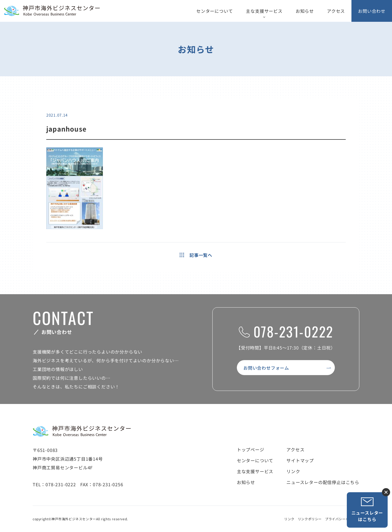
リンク (293, 471)
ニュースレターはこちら (367, 510)
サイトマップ (300, 460)
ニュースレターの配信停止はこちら (323, 482)
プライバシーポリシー (342, 519)
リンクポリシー (310, 519)
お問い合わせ (372, 11)
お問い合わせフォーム (266, 368)
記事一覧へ (196, 255)
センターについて (215, 11)
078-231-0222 (286, 331)
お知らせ (305, 11)
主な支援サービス (264, 11)
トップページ (251, 449)
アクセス (336, 11)
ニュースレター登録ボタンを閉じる (386, 492)
